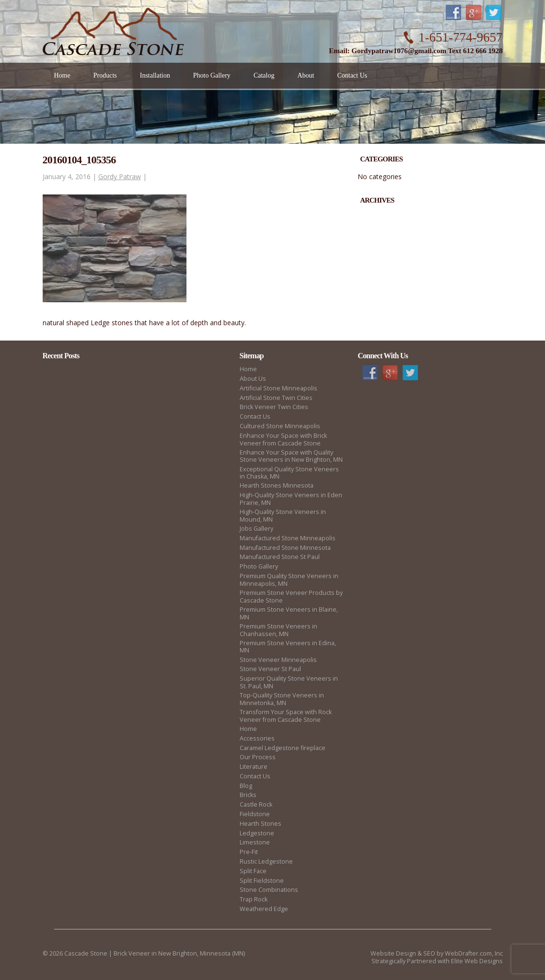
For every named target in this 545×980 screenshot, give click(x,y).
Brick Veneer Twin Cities (274, 407)
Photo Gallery (259, 566)
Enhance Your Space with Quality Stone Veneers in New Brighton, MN (291, 456)
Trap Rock (254, 899)
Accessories (257, 738)
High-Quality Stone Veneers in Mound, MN (283, 516)
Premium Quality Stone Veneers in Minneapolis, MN (289, 580)
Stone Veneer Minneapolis (278, 660)
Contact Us (255, 416)
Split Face (253, 871)
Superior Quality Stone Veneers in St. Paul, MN (289, 682)
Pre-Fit (249, 852)
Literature (254, 767)
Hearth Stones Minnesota (277, 485)
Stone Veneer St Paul (270, 669)
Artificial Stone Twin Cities (276, 398)
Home (248, 369)
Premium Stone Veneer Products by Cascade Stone (291, 597)
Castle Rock (256, 804)
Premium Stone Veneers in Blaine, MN (289, 613)
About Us (253, 379)
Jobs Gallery (256, 529)
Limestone (255, 842)
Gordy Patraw (120, 177)
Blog (246, 786)
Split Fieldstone (262, 881)
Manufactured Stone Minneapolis (288, 538)
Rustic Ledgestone (266, 861)
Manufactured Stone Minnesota (285, 548)
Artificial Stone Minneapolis (278, 388)
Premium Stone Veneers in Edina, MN (288, 647)
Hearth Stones (261, 824)
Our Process (258, 757)
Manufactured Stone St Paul (280, 557)
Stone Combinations (269, 890)
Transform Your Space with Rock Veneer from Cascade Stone (286, 716)
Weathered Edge (264, 909)
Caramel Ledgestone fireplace (283, 748)
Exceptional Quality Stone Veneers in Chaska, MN (289, 473)
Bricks (248, 795)
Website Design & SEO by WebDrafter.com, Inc (437, 953)
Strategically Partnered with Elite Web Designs (437, 961)
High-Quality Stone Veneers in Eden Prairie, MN (291, 499)
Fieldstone (255, 814)
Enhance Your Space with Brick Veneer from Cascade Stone (283, 439)
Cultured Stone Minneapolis (280, 426)
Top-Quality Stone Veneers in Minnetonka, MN (282, 699)
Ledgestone (257, 833)
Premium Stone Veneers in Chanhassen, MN (278, 630)
